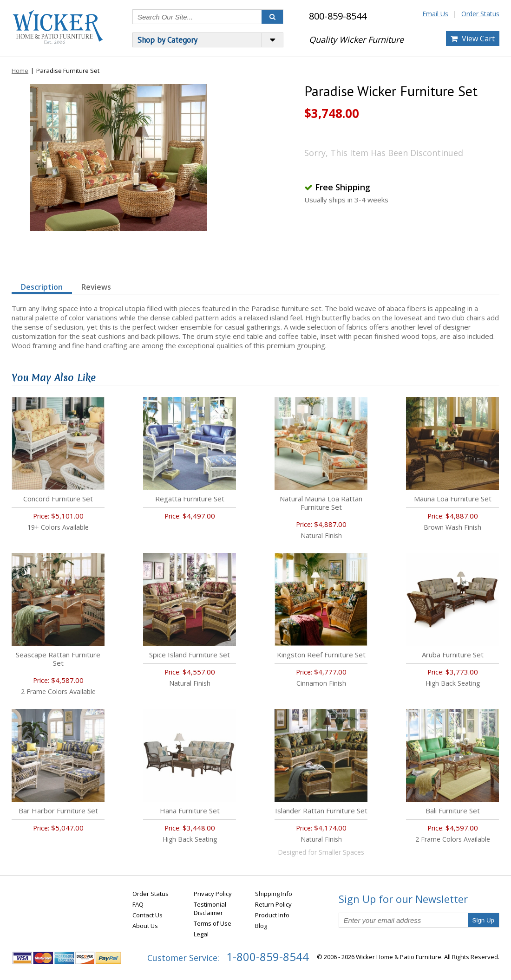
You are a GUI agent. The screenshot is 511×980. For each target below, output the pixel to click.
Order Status (480, 14)
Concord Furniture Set (58, 499)
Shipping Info (274, 894)
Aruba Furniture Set (453, 655)
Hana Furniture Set (190, 811)
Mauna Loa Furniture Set (453, 499)
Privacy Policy (213, 894)
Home (20, 71)
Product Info (272, 915)
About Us (145, 926)
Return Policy (273, 904)
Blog (261, 926)
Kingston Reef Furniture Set (321, 655)
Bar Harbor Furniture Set (58, 811)
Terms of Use (213, 923)
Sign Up (483, 920)
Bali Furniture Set (453, 811)
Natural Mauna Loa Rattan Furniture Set (321, 503)
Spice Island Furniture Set (190, 655)
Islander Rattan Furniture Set (321, 811)
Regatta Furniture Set (190, 499)
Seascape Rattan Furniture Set (58, 659)
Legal (201, 934)
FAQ (138, 904)
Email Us (435, 14)
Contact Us (147, 915)
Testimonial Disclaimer (210, 909)
